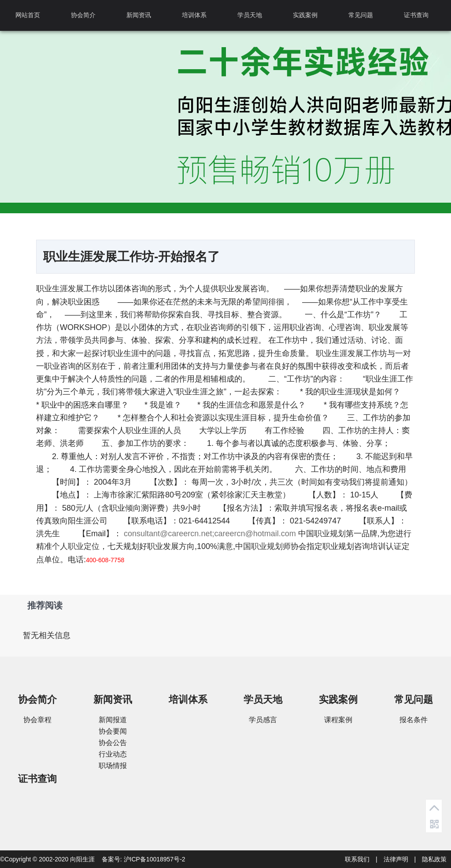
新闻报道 (113, 720)
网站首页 (28, 15)
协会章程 (37, 720)
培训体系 (194, 15)
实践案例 (305, 15)
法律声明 (396, 859)
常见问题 (361, 15)
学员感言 (263, 720)
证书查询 (416, 15)
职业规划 (330, 534)
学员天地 (250, 15)
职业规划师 (271, 546)
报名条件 (414, 720)
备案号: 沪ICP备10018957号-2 (144, 859)
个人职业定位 (76, 546)
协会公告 (113, 743)
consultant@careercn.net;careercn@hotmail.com (210, 534)
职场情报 (113, 766)
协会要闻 (113, 731)
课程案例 (338, 720)
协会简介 (83, 15)
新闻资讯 (139, 15)
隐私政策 (434, 859)
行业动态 (113, 754)
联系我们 (357, 859)
